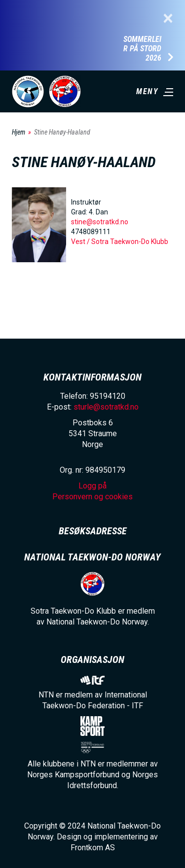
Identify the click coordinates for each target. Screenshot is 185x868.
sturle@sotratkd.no (106, 407)
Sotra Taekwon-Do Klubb (130, 242)
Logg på (92, 486)
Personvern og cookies (92, 497)
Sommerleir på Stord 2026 (142, 49)
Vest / (81, 242)
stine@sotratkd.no (100, 222)
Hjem (18, 132)
